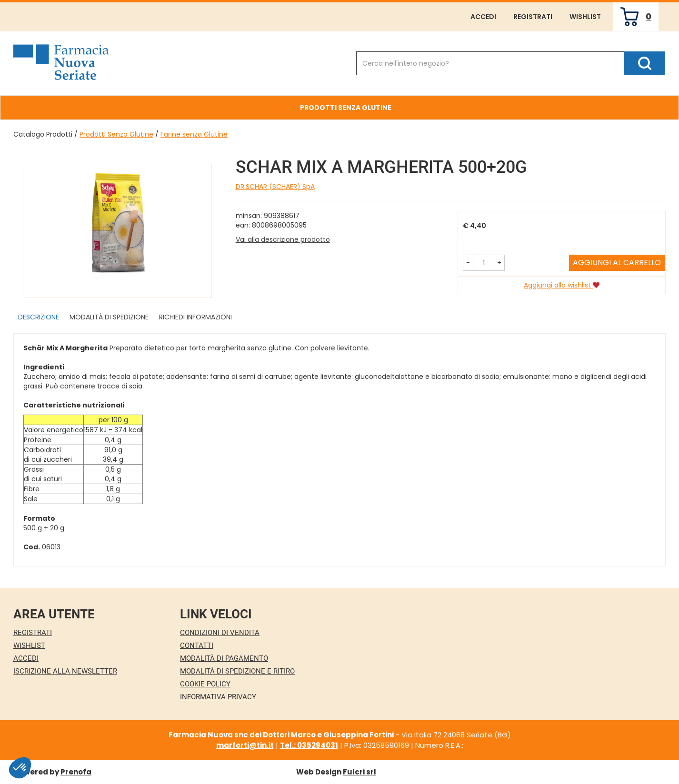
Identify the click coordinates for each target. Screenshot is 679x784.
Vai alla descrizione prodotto (283, 239)
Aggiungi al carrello (617, 263)
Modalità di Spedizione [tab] (109, 317)
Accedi (483, 17)
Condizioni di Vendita (220, 633)
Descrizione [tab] (39, 317)
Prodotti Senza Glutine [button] (346, 108)
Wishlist (585, 17)
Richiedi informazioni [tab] (195, 317)
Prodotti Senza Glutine (116, 134)
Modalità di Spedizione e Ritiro (237, 671)
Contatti (197, 645)
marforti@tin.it (245, 745)
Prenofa (76, 772)
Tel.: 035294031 (309, 745)
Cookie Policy (205, 684)
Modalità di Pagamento (224, 658)
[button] (468, 263)
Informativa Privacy (218, 697)
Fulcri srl (359, 772)
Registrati (533, 17)
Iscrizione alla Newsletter (65, 671)
